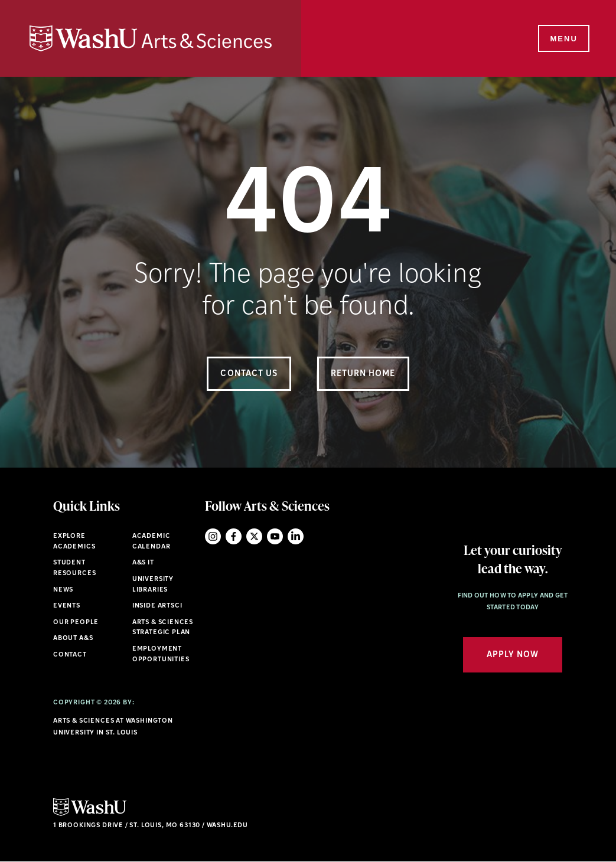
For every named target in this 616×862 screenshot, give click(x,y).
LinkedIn (296, 536)
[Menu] (563, 39)
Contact (70, 655)
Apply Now (513, 655)
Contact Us (249, 374)
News (63, 590)
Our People (76, 623)
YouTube (275, 536)
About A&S (73, 639)
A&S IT (143, 563)
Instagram (213, 536)
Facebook (234, 536)
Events (67, 606)
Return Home (363, 374)
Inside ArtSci (157, 606)
